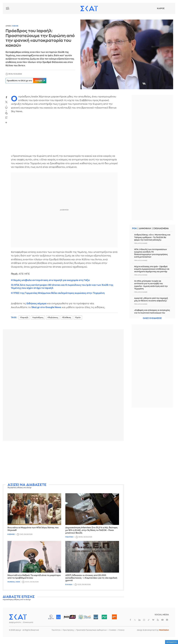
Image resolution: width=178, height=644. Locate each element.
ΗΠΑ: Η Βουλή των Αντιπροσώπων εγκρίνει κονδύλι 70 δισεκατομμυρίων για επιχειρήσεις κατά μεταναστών (151, 253)
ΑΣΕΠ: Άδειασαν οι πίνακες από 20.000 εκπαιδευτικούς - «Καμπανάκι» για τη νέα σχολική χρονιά (91, 578)
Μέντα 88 (104, 617)
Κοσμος (15, 26)
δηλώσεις (53, 317)
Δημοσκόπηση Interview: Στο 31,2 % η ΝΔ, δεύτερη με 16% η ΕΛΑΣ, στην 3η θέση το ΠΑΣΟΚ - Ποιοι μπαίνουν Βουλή (91, 530)
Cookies (113, 630)
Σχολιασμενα (162, 228)
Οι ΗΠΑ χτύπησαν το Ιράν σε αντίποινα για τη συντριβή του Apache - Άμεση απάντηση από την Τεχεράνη (151, 285)
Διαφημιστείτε (15, 622)
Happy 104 (114, 617)
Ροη (134, 228)
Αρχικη (8, 26)
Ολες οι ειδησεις (152, 318)
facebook (6, 97)
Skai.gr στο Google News (46, 307)
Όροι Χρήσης (68, 630)
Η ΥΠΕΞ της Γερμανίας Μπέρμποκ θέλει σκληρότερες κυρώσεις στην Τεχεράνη (58, 293)
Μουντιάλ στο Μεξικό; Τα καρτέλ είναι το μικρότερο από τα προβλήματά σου (34, 577)
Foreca (121, 630)
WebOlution (164, 630)
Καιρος (161, 8)
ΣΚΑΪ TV (51, 617)
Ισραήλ (25, 317)
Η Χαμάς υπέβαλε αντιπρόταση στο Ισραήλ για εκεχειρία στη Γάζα (50, 280)
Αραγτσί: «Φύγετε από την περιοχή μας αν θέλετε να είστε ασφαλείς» (151, 299)
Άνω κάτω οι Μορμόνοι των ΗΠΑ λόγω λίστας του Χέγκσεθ (33, 529)
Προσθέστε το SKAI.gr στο (28, 81)
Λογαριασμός (170, 8)
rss (158, 620)
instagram (144, 620)
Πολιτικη (69, 537)
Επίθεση (67, 317)
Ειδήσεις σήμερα (37, 304)
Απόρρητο (172, 642)
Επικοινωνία (28, 622)
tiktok (149, 620)
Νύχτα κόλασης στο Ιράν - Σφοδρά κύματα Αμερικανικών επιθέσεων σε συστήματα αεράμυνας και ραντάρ (152, 269)
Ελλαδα (69, 585)
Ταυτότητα (56, 630)
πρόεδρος (38, 317)
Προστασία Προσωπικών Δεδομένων (92, 630)
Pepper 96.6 (96, 617)
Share (6, 122)
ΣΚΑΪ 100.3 (58, 617)
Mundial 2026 (14, 582)
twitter (6, 102)
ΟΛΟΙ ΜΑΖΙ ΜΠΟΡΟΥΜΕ (82, 618)
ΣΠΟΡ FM (70, 617)
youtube (162, 620)
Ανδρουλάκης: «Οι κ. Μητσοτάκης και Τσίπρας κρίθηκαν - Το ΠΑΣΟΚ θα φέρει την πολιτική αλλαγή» (152, 237)
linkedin (139, 620)
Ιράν (79, 317)
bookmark (6, 117)
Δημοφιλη (145, 228)
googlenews (167, 620)
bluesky (153, 620)
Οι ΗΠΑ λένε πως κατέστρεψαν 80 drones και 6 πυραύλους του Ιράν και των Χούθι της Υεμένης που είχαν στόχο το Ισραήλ (62, 286)
